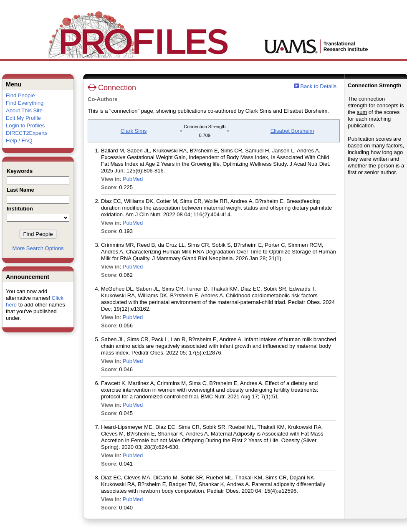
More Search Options (38, 248)
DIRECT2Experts (27, 133)
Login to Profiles (25, 125)
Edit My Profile (23, 118)
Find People (20, 95)
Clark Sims (134, 131)
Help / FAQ (19, 141)
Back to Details (318, 86)
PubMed (133, 179)
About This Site (24, 110)
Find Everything (25, 103)
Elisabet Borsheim (292, 131)
